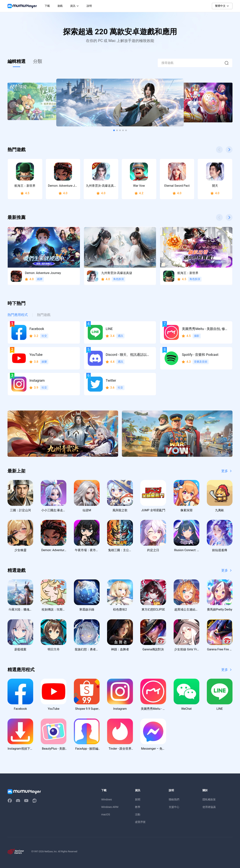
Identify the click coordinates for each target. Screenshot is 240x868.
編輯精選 (16, 61)
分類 (37, 61)
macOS (106, 814)
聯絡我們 (174, 799)
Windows (107, 799)
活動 (138, 814)
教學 (138, 807)
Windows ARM (110, 807)
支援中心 (174, 807)
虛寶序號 (140, 822)
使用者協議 (209, 807)
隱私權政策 (209, 799)
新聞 (138, 799)
